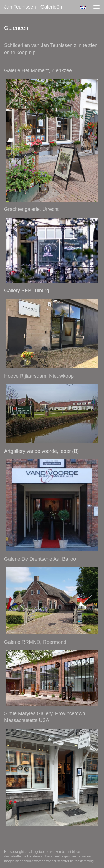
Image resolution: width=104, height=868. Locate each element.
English (83, 7)
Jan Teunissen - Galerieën (33, 7)
